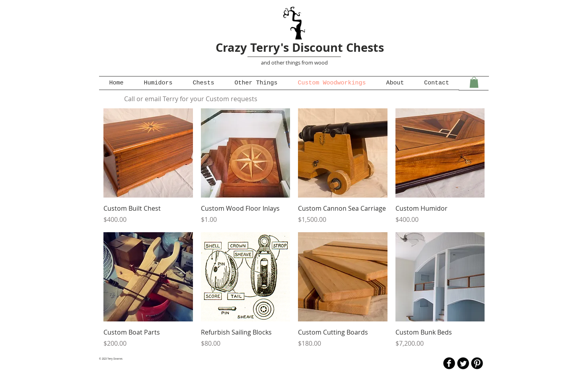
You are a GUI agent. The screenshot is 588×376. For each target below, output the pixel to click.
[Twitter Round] (463, 363)
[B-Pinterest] (477, 363)
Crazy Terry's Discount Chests (300, 47)
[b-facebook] (449, 363)
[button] (474, 82)
